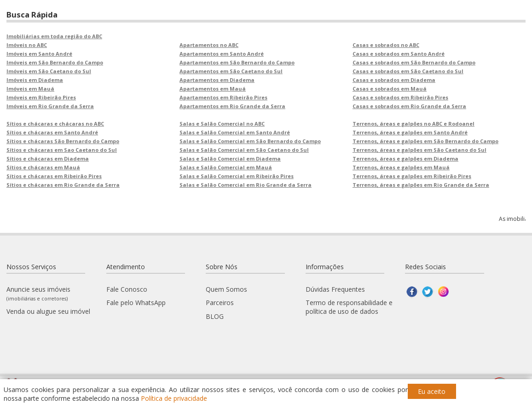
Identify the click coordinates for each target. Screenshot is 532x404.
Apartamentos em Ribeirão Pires (223, 97)
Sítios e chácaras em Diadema (48, 159)
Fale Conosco (127, 289)
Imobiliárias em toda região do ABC (54, 36)
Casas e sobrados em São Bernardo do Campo (414, 62)
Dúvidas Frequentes (335, 289)
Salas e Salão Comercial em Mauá (226, 167)
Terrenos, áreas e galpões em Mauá (401, 167)
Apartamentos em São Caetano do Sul (231, 71)
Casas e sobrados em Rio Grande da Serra (409, 106)
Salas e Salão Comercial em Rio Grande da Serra (246, 185)
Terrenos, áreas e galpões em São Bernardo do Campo (425, 141)
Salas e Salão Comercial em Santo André (235, 132)
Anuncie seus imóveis (38, 293)
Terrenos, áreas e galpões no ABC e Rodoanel (413, 124)
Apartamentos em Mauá (213, 89)
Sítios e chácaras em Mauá (43, 167)
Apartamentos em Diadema (217, 80)
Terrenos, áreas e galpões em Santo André (410, 132)
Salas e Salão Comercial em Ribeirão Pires (237, 176)
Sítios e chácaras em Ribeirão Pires (54, 176)
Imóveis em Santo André (39, 54)
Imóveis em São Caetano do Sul (49, 71)
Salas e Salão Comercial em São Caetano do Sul (244, 150)
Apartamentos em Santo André (222, 54)
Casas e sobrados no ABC (386, 45)
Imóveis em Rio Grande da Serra (50, 106)
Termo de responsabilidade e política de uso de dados (349, 307)
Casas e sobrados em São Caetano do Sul (408, 71)
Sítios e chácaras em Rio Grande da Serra (63, 185)
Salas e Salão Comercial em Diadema (230, 159)
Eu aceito (432, 391)
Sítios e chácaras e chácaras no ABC (55, 124)
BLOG (215, 316)
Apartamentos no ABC (209, 45)
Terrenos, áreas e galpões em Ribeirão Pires (412, 176)
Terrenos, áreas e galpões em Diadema (405, 159)
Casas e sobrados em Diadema (394, 80)
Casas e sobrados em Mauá (390, 89)
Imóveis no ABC (27, 45)
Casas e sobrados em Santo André (399, 54)
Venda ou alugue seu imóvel (48, 311)
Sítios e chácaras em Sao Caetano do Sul (62, 150)
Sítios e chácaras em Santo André (52, 132)
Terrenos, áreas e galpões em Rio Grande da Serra (421, 185)
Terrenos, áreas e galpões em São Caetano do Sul (419, 150)
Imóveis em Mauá (30, 89)
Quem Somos (226, 289)
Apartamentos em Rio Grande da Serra (232, 106)
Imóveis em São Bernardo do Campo (55, 62)
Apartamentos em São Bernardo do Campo (237, 62)
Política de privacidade (174, 398)
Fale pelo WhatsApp (136, 303)
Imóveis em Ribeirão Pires (41, 97)
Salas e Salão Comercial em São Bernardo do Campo (250, 141)
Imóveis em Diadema (35, 80)
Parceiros (220, 303)
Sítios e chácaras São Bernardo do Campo (63, 141)
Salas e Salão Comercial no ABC (222, 124)
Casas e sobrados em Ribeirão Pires (400, 97)
